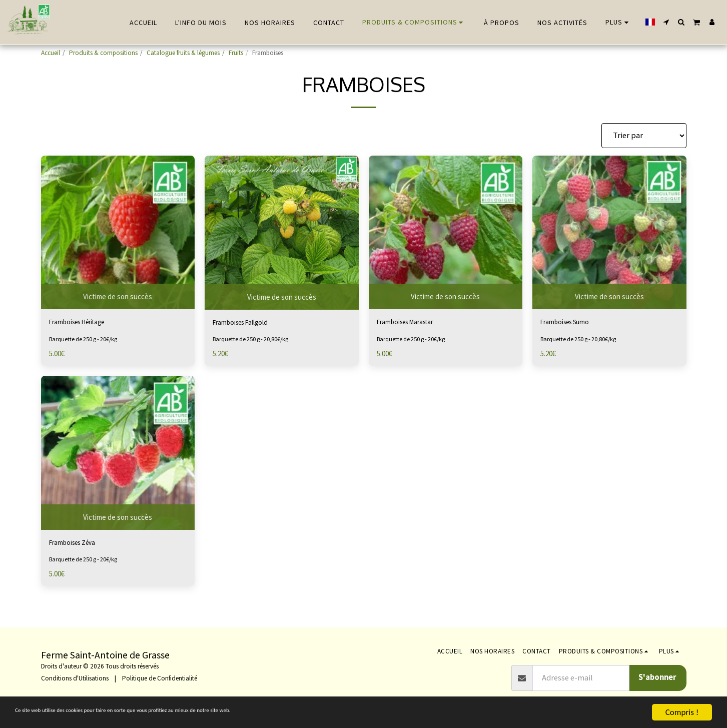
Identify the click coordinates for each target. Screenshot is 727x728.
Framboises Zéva (78, 546)
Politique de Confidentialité (160, 678)
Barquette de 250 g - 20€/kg (87, 341)
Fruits (236, 53)
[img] (118, 233)
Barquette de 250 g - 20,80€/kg (255, 341)
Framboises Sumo (572, 323)
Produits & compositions (103, 53)
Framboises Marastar (414, 323)
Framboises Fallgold (248, 323)
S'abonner (657, 677)
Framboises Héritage (85, 323)
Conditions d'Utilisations (75, 678)
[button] (666, 22)
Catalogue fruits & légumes (183, 53)
